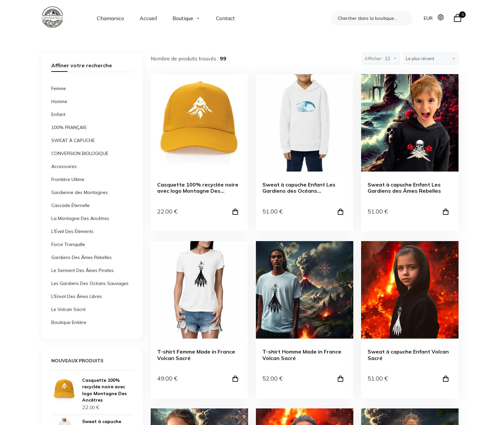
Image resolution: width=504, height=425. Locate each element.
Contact (225, 18)
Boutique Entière (69, 322)
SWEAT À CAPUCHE (73, 140)
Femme (59, 88)
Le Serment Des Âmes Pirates (82, 270)
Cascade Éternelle (70, 205)
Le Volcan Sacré (69, 309)
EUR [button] (428, 18)
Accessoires (64, 166)
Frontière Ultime (68, 179)
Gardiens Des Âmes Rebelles (82, 257)
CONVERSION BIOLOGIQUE (80, 153)
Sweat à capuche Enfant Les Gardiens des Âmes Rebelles (404, 188)
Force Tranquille (68, 244)
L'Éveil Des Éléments (72, 231)
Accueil (148, 18)
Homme (59, 101)
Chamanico (110, 18)
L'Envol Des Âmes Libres (77, 296)
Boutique (183, 18)
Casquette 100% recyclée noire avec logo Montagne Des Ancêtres (198, 188)
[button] (443, 18)
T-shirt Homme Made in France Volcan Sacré (302, 355)
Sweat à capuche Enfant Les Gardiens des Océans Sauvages (299, 188)
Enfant (58, 114)
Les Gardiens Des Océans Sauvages (90, 283)
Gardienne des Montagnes (80, 192)
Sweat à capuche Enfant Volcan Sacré (408, 355)
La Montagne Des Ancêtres (80, 218)
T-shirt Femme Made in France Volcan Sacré (196, 355)
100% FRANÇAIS (69, 127)
